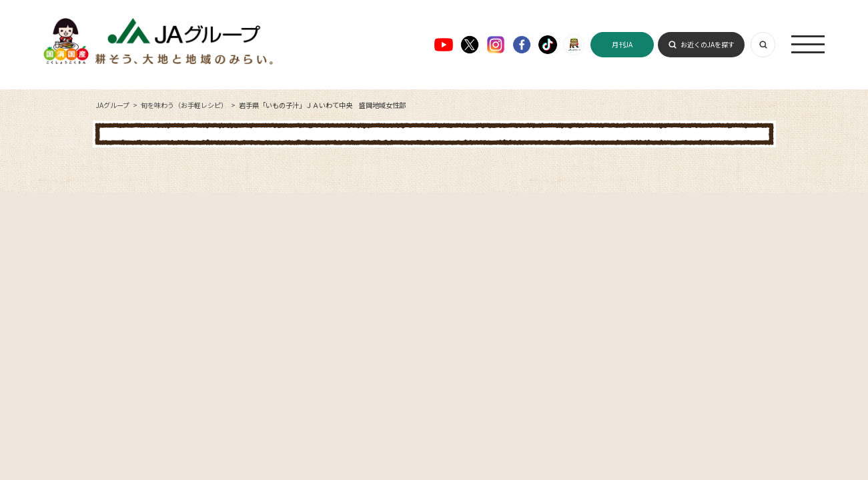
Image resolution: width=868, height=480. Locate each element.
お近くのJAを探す (708, 44)
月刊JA (622, 44)
